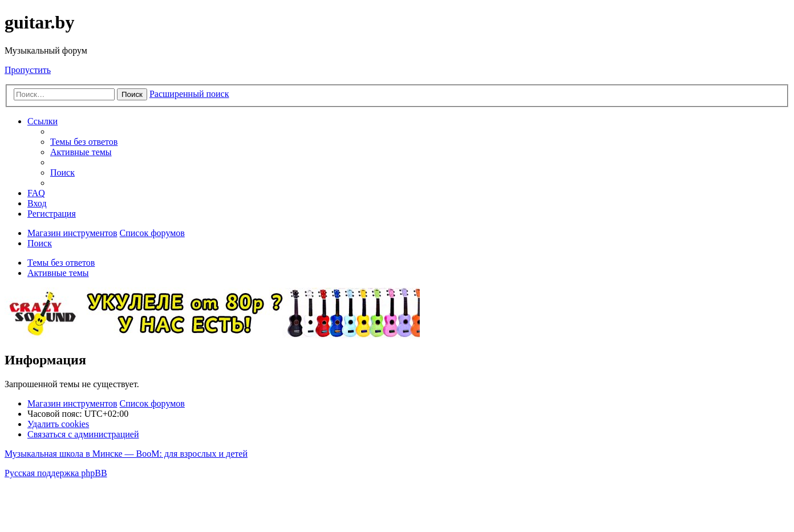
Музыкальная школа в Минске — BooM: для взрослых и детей (126, 454)
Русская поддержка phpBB (56, 473)
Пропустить (28, 70)
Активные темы (58, 273)
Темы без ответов (61, 263)
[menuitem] (84, 142)
